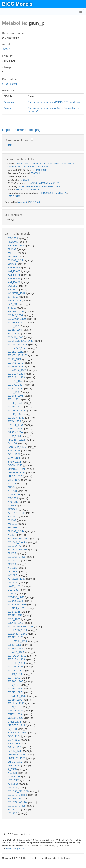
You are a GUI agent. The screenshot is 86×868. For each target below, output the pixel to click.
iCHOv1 (12, 249)
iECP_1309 (14, 392)
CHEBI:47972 (67, 163)
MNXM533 (42, 170)
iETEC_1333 (15, 429)
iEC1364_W (15, 546)
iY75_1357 (14, 502)
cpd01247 (43, 183)
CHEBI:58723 (44, 167)
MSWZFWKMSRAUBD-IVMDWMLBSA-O (40, 186)
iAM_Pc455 (14, 279)
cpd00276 (32, 183)
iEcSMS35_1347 (17, 410)
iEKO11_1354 (16, 425)
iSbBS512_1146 (17, 447)
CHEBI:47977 (14, 167)
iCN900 (12, 564)
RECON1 (13, 242)
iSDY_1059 (14, 454)
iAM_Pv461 (14, 271)
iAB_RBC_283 (16, 246)
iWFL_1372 (14, 480)
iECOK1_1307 (16, 385)
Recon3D (13, 257)
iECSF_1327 (15, 407)
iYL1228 (12, 491)
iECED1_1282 (16, 352)
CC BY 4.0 (34, 202)
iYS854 (12, 535)
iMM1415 (13, 238)
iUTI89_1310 (15, 476)
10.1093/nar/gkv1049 (15, 849)
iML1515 (13, 253)
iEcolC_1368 (15, 388)
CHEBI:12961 (23, 163)
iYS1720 (13, 568)
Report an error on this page (23, 130)
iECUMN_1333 (16, 418)
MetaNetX (23, 202)
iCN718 (12, 264)
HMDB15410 (14, 196)
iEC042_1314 (15, 315)
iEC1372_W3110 (17, 549)
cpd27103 (54, 183)
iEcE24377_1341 (17, 348)
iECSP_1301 (15, 414)
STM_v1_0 (14, 495)
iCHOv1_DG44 (16, 260)
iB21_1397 (14, 304)
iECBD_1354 (15, 330)
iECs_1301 (14, 399)
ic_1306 (12, 308)
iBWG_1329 (15, 300)
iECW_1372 (15, 421)
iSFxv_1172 (15, 462)
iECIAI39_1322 (16, 366)
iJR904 (12, 487)
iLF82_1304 (15, 436)
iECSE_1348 (15, 403)
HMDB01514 (46, 193)
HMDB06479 (61, 193)
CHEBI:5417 (29, 167)
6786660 (35, 173)
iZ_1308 (12, 484)
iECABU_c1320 (17, 322)
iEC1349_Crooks (17, 542)
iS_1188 (12, 443)
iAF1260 (12, 289)
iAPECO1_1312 (17, 293)
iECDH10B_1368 (17, 344)
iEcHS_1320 (15, 359)
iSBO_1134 (14, 451)
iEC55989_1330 (17, 319)
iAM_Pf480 (14, 267)
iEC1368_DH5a (17, 557)
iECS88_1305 (16, 396)
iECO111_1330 (16, 377)
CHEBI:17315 (38, 163)
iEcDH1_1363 (16, 337)
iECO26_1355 (16, 381)
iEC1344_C (14, 560)
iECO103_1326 (16, 374)
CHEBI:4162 (52, 163)
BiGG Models (17, 4)
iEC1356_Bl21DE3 (18, 538)
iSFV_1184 (14, 458)
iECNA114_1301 (17, 370)
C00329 (31, 177)
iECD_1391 (14, 333)
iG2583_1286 (15, 432)
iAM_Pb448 (14, 275)
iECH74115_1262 (18, 355)
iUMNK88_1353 (17, 473)
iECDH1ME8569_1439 (21, 341)
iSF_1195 (13, 297)
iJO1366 (12, 286)
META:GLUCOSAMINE (28, 190)
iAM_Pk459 (14, 282)
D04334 (25, 180)
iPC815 (6, 49)
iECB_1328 (14, 326)
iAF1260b (13, 517)
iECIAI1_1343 (16, 363)
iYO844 (12, 506)
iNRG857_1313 (17, 440)
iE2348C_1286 (16, 311)
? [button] (44, 129)
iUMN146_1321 (17, 469)
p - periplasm (9, 84)
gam (10, 145)
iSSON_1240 (15, 465)
